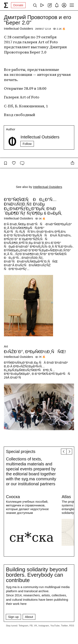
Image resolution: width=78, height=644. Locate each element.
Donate (18, 5)
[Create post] (49, 5)
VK (35, 626)
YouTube (55, 626)
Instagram (44, 626)
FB (31, 626)
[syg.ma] (6, 5)
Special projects (21, 452)
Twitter (64, 626)
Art (6, 346)
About (29, 617)
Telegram (23, 626)
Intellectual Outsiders (19, 28)
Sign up (13, 617)
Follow (27, 144)
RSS (72, 626)
